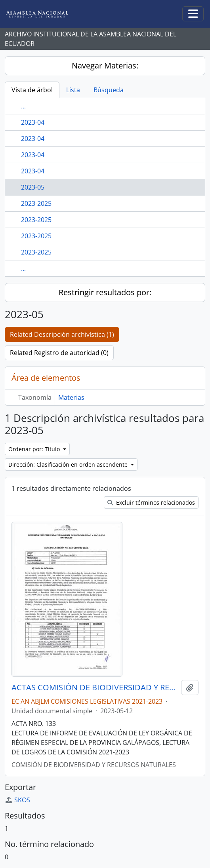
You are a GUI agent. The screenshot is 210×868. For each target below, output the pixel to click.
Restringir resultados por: (105, 292)
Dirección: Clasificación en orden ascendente (69, 464)
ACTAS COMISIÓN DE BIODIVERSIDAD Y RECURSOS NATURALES (95, 688)
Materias (71, 397)
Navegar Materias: (105, 66)
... (23, 106)
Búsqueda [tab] (109, 90)
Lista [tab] (73, 90)
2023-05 (33, 187)
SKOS (17, 800)
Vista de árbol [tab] (32, 90)
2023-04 (33, 122)
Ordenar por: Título (35, 449)
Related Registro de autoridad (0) (59, 353)
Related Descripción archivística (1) (62, 334)
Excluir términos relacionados (151, 502)
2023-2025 (36, 203)
